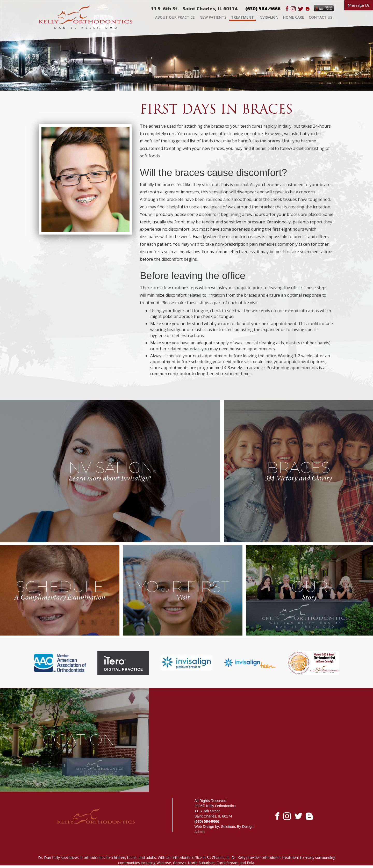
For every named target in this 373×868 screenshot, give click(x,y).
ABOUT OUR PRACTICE (175, 17)
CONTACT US (321, 17)
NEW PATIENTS (213, 17)
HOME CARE (294, 17)
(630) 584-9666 (263, 9)
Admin (200, 832)
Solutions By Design (237, 827)
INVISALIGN (268, 17)
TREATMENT (242, 17)
